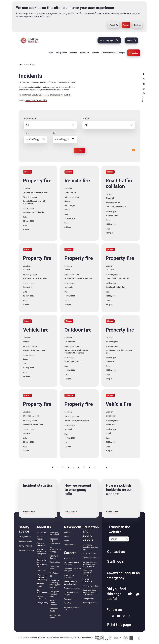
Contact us (134, 53)
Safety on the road (26, 550)
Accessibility (87, 638)
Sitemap (33, 638)
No (138, 595)
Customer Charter (54, 610)
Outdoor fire (78, 330)
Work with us (55, 562)
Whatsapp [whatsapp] (144, 89)
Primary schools (89, 553)
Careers (95, 53)
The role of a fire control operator (71, 583)
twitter (113, 616)
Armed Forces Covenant (53, 602)
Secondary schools (91, 558)
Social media (69, 545)
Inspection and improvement (55, 541)
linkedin (129, 616)
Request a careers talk (71, 609)
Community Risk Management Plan (42, 563)
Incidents (68, 532)
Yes (130, 595)
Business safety (25, 541)
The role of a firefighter (69, 576)
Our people (41, 532)
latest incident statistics (36, 100)
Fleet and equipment (41, 544)
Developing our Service (54, 534)
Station (86, 119)
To (54, 133)
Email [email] (144, 84)
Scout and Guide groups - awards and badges (89, 592)
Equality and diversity (55, 557)
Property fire (37, 181)
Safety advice (61, 53)
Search (129, 40)
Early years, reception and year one (90, 547)
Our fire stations (40, 538)
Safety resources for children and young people (90, 564)
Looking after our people (71, 593)
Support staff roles (72, 588)
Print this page (119, 625)
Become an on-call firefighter (72, 563)
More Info (114, 20)
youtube (118, 616)
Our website (24, 638)
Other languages (107, 40)
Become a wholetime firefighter (73, 570)
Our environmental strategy (55, 549)
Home (50, 53)
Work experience (89, 603)
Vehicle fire (77, 181)
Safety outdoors (25, 546)
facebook (108, 616)
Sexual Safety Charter (55, 616)
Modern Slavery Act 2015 (70, 638)
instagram (124, 616)
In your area (41, 571)
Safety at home (25, 537)
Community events (54, 567)
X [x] (144, 79)
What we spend (40, 585)
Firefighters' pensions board (54, 594)
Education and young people (113, 53)
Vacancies (68, 558)
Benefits (67, 603)
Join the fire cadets (90, 586)
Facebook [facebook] (144, 74)
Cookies (42, 638)
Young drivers (88, 599)
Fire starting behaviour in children (88, 573)
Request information (41, 598)
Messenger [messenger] (144, 94)
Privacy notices (53, 638)
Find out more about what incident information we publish (45, 95)
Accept (126, 20)
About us (73, 53)
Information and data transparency (42, 577)
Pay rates (68, 599)
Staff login (116, 562)
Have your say (42, 603)
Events (67, 541)
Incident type (30, 119)
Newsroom (84, 53)
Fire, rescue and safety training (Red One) (55, 584)
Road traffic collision (119, 184)
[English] (119, 539)
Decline (137, 20)
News (66, 536)
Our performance (42, 591)
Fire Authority (55, 574)
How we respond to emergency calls (41, 553)
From (26, 133)
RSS (134, 150)
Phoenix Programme (87, 580)
